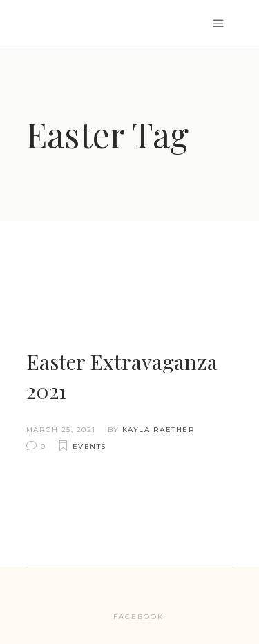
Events (89, 446)
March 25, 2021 (61, 430)
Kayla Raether (159, 430)
